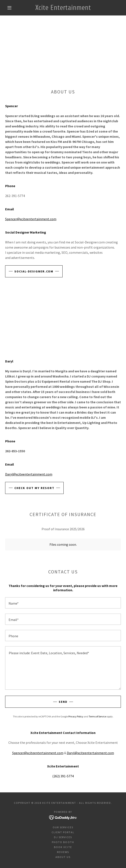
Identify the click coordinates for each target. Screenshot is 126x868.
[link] (63, 8)
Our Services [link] (63, 827)
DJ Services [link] (63, 837)
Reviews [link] (63, 852)
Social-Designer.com (34, 271)
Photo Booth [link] (63, 842)
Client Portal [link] (63, 832)
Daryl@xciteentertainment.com (29, 474)
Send (63, 702)
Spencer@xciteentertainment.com (31, 219)
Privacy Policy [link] (76, 716)
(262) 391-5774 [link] (63, 776)
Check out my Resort (34, 488)
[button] (11, 8)
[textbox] (63, 603)
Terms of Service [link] (97, 716)
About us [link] (63, 857)
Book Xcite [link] (63, 847)
